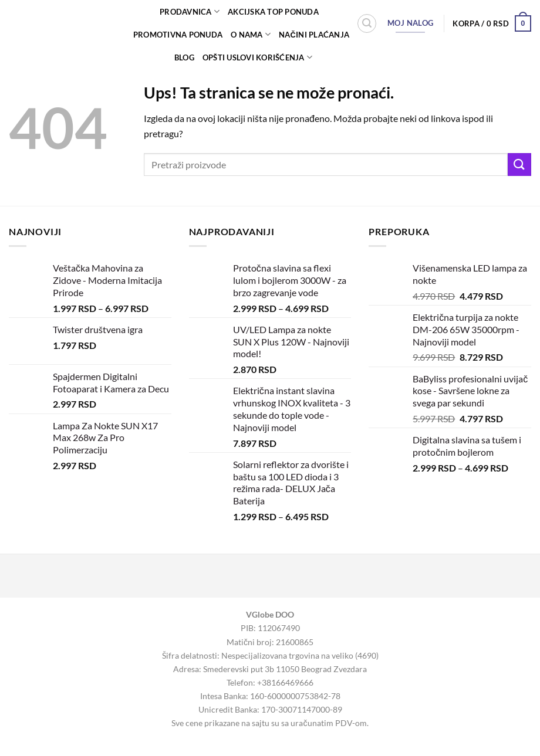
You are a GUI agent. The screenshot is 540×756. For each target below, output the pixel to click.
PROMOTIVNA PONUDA (178, 35)
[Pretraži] (367, 23)
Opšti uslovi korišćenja (257, 57)
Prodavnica (190, 11)
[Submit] (519, 165)
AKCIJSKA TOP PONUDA (273, 12)
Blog (184, 57)
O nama (251, 34)
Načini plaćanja (314, 35)
